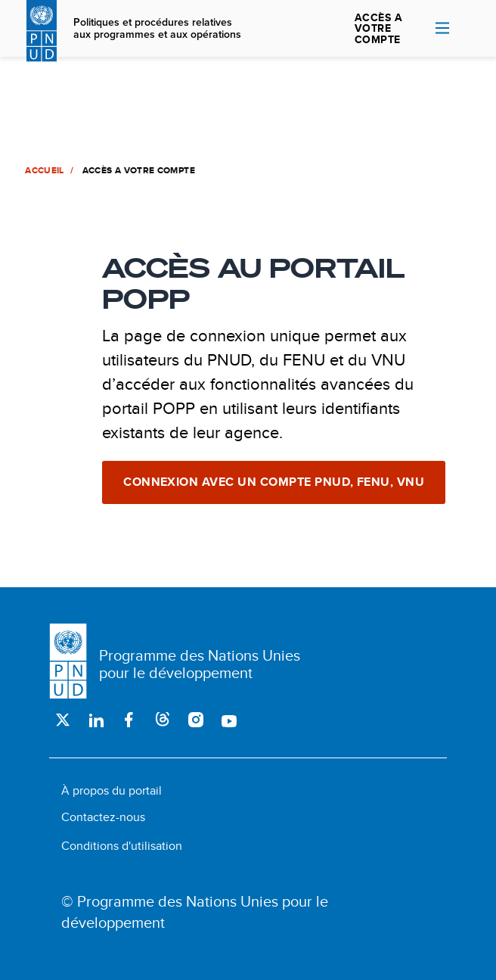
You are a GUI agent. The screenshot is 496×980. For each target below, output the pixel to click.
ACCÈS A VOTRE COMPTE (378, 28)
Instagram (196, 720)
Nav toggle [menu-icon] (442, 28)
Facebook (129, 720)
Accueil (44, 170)
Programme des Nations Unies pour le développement (200, 664)
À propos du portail (112, 790)
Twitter (63, 720)
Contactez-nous (103, 817)
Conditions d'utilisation (122, 846)
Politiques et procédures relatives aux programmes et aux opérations (157, 29)
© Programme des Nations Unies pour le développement (195, 912)
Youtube (229, 720)
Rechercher (467, 29)
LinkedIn (96, 720)
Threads (163, 720)
